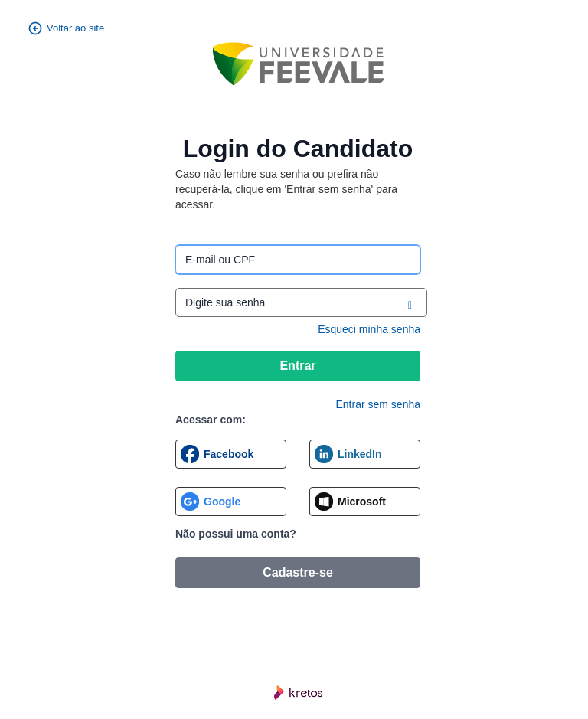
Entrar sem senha (379, 404)
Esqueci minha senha (369, 329)
